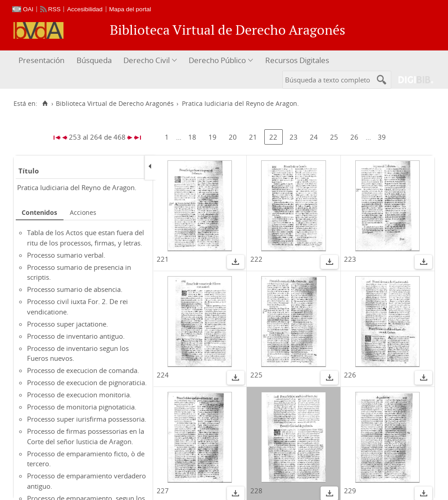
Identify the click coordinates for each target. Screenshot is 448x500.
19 (213, 137)
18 (192, 137)
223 (350, 259)
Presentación (41, 60)
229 (350, 491)
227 (163, 491)
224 (163, 375)
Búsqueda (94, 60)
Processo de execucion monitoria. (79, 395)
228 (256, 491)
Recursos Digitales (297, 60)
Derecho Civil (147, 60)
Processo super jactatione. (68, 324)
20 (233, 137)
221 (163, 259)
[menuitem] (43, 61)
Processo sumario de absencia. (75, 289)
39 (382, 137)
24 (314, 137)
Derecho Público (217, 60)
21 (253, 137)
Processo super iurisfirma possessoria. (87, 419)
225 (256, 375)
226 (350, 375)
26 (354, 137)
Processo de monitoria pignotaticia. (82, 407)
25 (334, 137)
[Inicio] (45, 104)
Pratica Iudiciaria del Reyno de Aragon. (77, 187)
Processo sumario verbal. (66, 255)
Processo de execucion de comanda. (83, 370)
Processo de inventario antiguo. (76, 336)
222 (256, 259)
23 (294, 137)
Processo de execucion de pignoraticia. (87, 382)
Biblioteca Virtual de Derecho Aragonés (115, 104)
